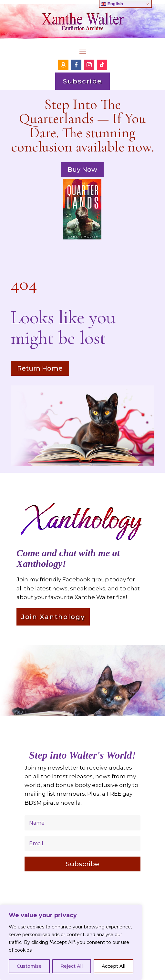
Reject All (72, 966)
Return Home (40, 368)
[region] (71, 942)
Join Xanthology (53, 617)
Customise (29, 966)
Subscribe (82, 81)
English (112, 4)
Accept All (113, 966)
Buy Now (82, 170)
